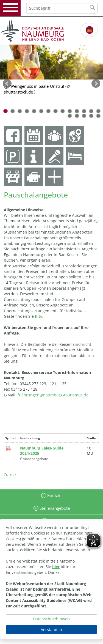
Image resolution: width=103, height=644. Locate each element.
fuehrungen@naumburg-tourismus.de (53, 395)
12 (84, 111)
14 (98, 111)
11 (77, 111)
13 (91, 111)
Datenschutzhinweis (52, 619)
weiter (96, 84)
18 (91, 116)
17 (84, 116)
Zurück (10, 474)
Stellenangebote (54, 508)
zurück (7, 84)
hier (56, 567)
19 (98, 116)
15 (70, 116)
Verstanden (51, 630)
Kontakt (54, 495)
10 (70, 111)
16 (77, 116)
